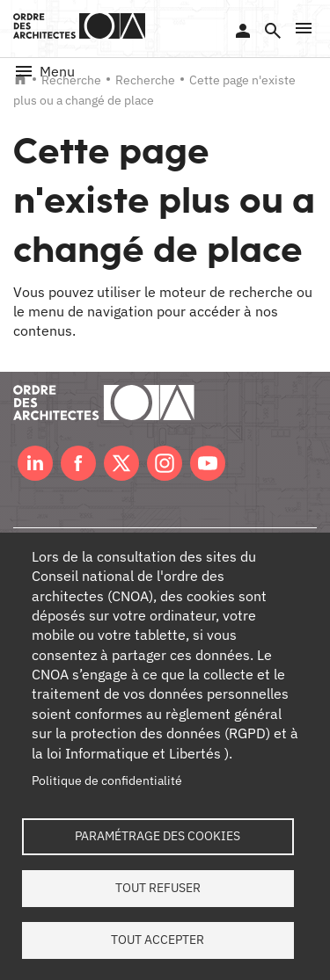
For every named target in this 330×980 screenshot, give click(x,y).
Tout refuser (158, 888)
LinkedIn (35, 463)
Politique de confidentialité (107, 780)
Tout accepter (158, 940)
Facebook (78, 463)
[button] (304, 28)
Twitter (121, 463)
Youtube (208, 463)
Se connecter (243, 31)
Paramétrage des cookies (158, 836)
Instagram (165, 463)
